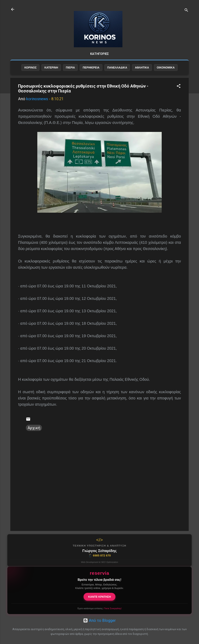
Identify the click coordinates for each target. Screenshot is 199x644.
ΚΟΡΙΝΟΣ (30, 68)
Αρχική (34, 428)
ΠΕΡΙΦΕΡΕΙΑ (91, 68)
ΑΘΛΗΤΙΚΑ (142, 68)
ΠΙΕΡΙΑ (70, 68)
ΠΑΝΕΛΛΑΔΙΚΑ (117, 68)
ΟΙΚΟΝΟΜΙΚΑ (166, 68)
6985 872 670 (99, 555)
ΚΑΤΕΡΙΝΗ (51, 68)
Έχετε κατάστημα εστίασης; (99, 608)
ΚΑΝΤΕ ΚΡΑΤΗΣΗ (100, 597)
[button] (179, 86)
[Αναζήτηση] (186, 11)
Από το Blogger (99, 620)
